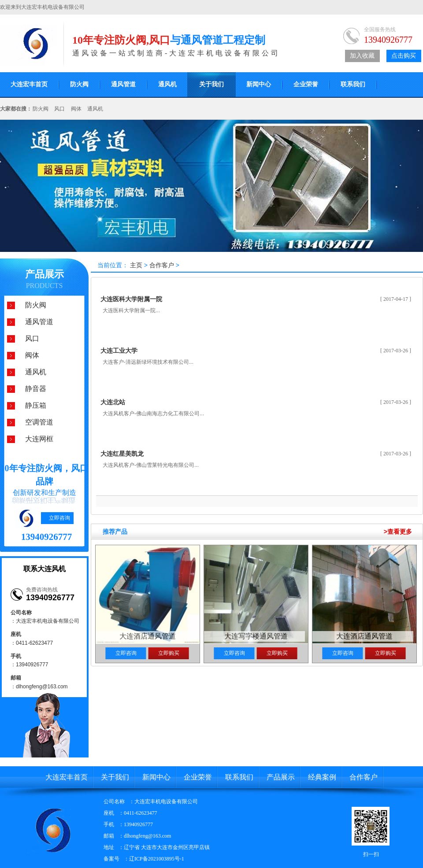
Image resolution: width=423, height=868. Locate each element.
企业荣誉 (306, 84)
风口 (59, 109)
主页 (136, 265)
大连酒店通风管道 (148, 636)
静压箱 (36, 405)
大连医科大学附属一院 (131, 299)
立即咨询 (59, 518)
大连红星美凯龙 (122, 454)
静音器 (36, 389)
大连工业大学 (119, 351)
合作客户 (162, 265)
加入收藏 (362, 56)
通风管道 (123, 84)
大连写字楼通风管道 (256, 636)
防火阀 (79, 84)
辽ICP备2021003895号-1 (157, 859)
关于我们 (211, 84)
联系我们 (353, 84)
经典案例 (322, 777)
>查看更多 (398, 532)
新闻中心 (259, 84)
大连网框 (39, 439)
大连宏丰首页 (67, 777)
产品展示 (45, 274)
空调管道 (39, 422)
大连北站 (113, 402)
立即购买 (169, 653)
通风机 (167, 84)
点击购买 (404, 56)
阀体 (76, 109)
